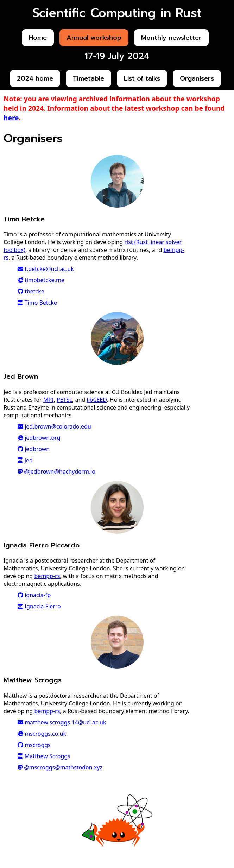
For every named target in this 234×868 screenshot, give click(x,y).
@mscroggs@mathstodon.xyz (60, 767)
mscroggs (34, 745)
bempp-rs (47, 576)
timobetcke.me (41, 280)
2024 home (35, 78)
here (11, 118)
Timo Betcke (37, 303)
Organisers (197, 78)
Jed (25, 460)
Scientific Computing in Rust (117, 13)
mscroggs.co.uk (42, 734)
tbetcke (31, 291)
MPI (49, 400)
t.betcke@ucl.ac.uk (46, 269)
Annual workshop (94, 38)
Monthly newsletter (171, 38)
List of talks (142, 78)
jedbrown (34, 449)
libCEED (97, 400)
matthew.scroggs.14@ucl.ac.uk (62, 722)
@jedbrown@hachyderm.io (56, 471)
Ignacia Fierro (39, 606)
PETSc (64, 400)
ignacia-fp (34, 595)
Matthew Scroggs (44, 756)
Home (38, 38)
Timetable (88, 78)
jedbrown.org (39, 438)
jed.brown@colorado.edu (54, 426)
